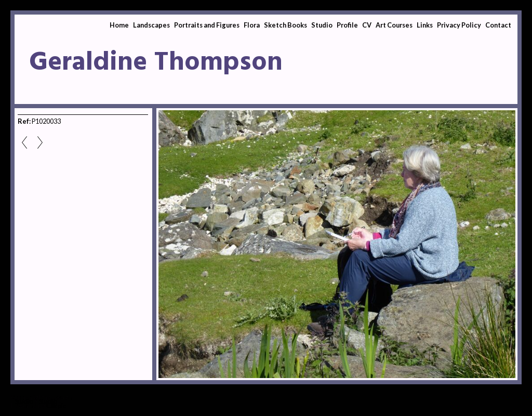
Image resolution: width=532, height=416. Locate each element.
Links (425, 25)
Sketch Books (285, 25)
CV (367, 25)
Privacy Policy (459, 25)
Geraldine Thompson (156, 63)
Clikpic (56, 406)
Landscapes (151, 25)
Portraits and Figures (207, 25)
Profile (347, 25)
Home (119, 25)
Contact (498, 25)
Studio (322, 25)
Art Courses (394, 25)
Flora (252, 25)
